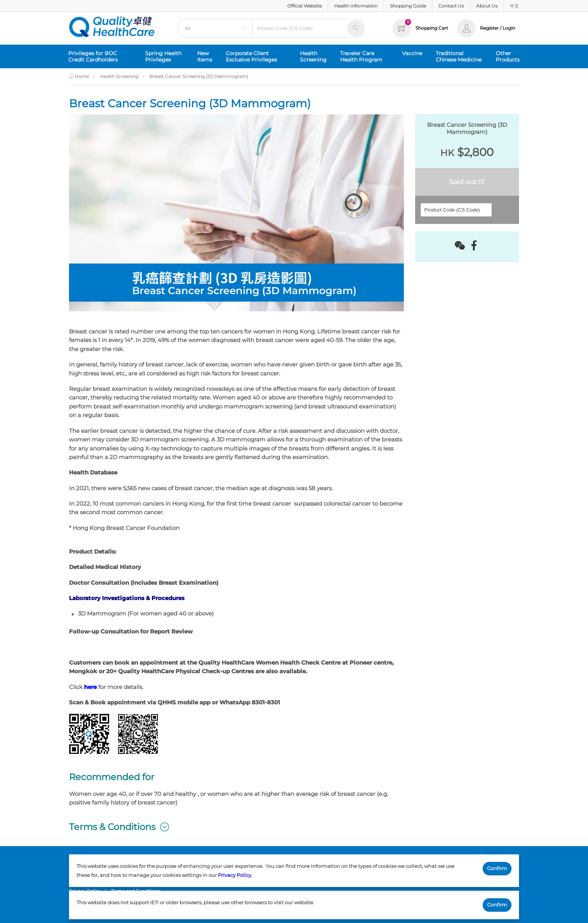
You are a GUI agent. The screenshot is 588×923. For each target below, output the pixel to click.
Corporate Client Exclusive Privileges (251, 56)
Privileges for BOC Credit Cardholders (93, 56)
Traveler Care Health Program (361, 56)
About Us (487, 6)
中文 (514, 6)
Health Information (356, 6)
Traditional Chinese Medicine (459, 56)
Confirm (497, 868)
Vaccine (412, 53)
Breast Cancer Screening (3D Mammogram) (199, 76)
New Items (205, 56)
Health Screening (313, 56)
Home (79, 76)
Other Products (508, 56)
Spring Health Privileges (163, 56)
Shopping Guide (408, 6)
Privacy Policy (235, 875)
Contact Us (451, 6)
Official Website (304, 6)
